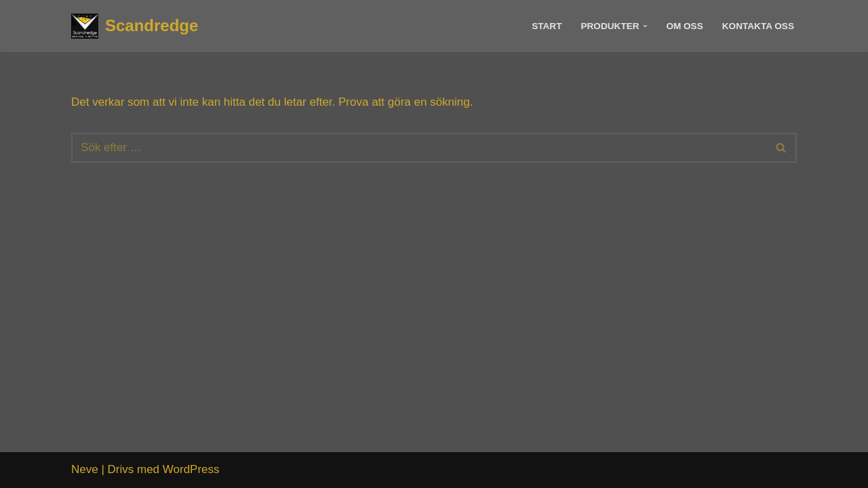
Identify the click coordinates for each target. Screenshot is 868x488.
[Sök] (419, 148)
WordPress (191, 469)
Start (547, 26)
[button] (645, 26)
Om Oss (684, 26)
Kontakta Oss (758, 26)
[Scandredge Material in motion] (135, 26)
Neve (85, 469)
